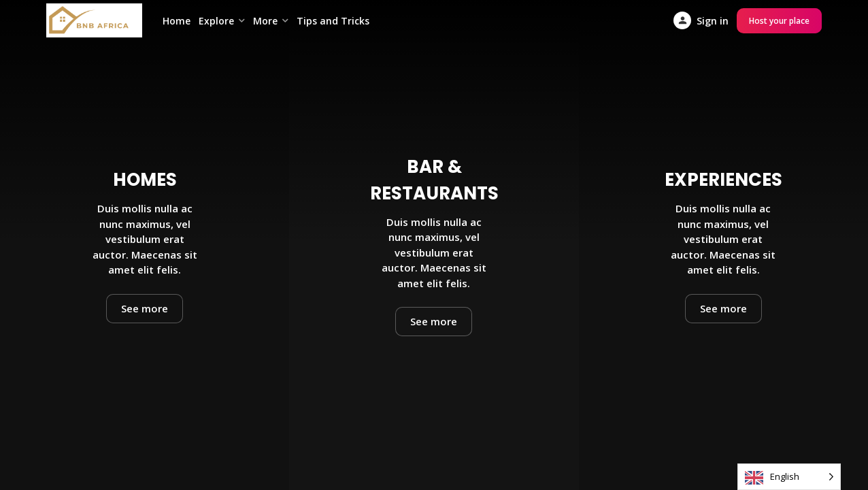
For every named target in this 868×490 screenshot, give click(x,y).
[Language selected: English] (789, 477)
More (265, 21)
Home (177, 21)
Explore (216, 21)
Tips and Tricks (333, 21)
